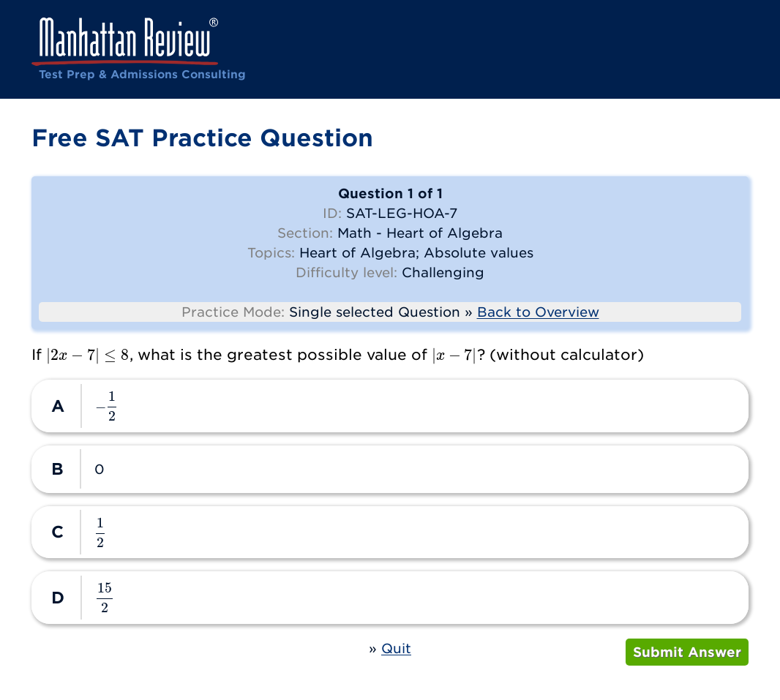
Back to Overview (538, 312)
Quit (396, 648)
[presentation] (88, 354)
